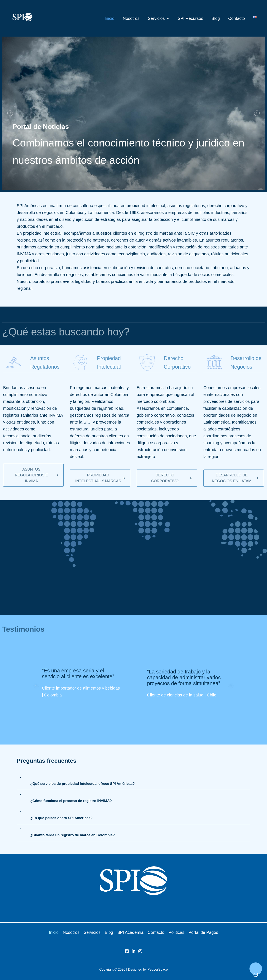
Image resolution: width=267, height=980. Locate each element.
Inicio (110, 18)
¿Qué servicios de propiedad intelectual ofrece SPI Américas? (82, 784)
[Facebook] (127, 951)
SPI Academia (130, 932)
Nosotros (131, 18)
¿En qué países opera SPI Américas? (61, 818)
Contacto (237, 18)
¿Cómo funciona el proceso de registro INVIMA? (71, 801)
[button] (167, 18)
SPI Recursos (190, 18)
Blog (216, 18)
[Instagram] (140, 951)
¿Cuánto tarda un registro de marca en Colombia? (72, 835)
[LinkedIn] (133, 951)
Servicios (159, 18)
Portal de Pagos (203, 932)
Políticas (176, 932)
